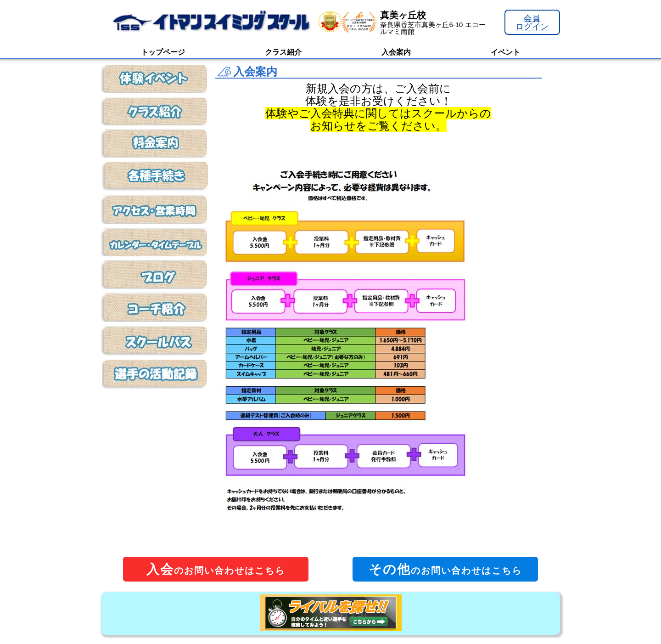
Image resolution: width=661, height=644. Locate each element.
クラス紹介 (283, 52)
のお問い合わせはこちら (216, 569)
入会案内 (396, 52)
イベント (505, 52)
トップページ (163, 52)
